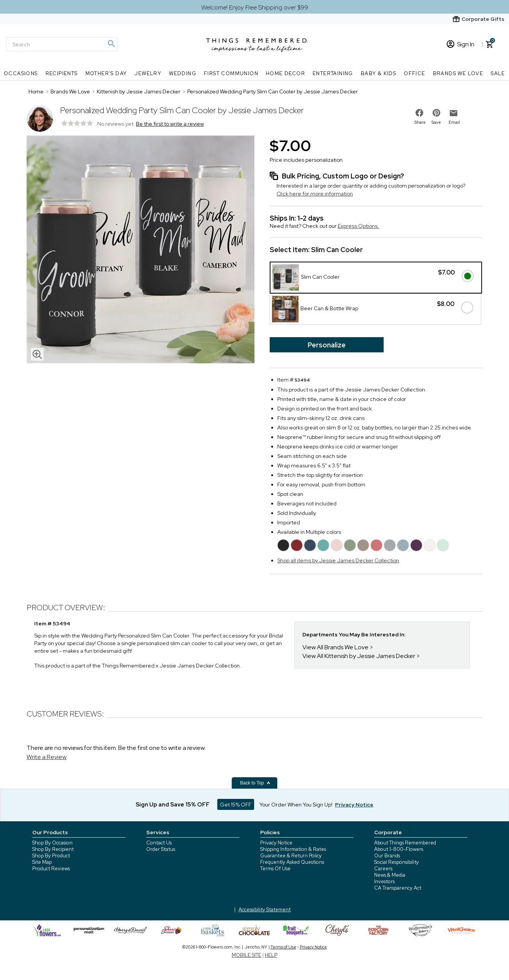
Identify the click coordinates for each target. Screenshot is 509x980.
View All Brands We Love (335, 647)
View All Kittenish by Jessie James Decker (359, 656)
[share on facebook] (419, 113)
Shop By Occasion (52, 843)
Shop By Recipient (53, 849)
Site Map (42, 862)
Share (420, 122)
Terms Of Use (275, 869)
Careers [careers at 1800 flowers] (383, 869)
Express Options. (358, 226)
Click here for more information (315, 194)
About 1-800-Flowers (399, 849)
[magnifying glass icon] (37, 354)
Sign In (461, 44)
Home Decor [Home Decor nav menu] (285, 73)
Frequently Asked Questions (292, 862)
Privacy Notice (276, 843)
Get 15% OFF (236, 805)
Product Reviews (51, 869)
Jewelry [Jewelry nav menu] (148, 73)
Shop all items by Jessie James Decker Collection (338, 560)
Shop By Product (51, 856)
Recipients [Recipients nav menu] (62, 73)
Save (436, 122)
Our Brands (387, 856)
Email (454, 122)
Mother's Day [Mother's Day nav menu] (106, 73)
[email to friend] (454, 113)
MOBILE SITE (247, 955)
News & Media (390, 875)
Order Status (161, 849)
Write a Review (47, 757)
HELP (271, 955)
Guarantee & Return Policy (291, 856)
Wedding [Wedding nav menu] (183, 73)
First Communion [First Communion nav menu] (231, 73)
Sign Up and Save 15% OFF (173, 805)
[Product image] (141, 250)
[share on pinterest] (436, 113)
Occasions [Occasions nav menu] (21, 73)
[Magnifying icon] (111, 44)
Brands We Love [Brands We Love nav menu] (458, 73)
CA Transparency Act (398, 888)
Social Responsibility (397, 862)
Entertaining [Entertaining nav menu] (333, 73)
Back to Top (255, 783)
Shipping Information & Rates (293, 849)
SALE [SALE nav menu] (498, 73)
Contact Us (159, 843)
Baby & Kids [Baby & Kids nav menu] (379, 73)
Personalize (327, 345)
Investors (384, 881)
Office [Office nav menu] (414, 73)
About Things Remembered (405, 843)
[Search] (62, 44)
